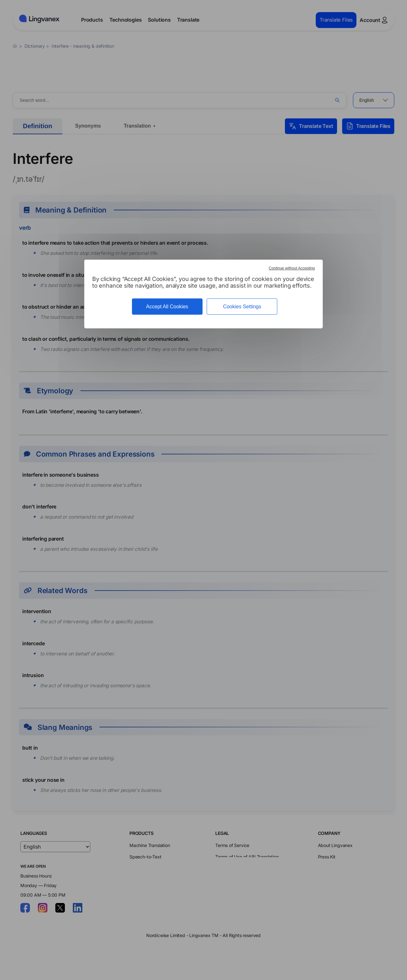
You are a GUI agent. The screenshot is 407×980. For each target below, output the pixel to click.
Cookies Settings (242, 307)
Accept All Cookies (167, 307)
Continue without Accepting (292, 268)
